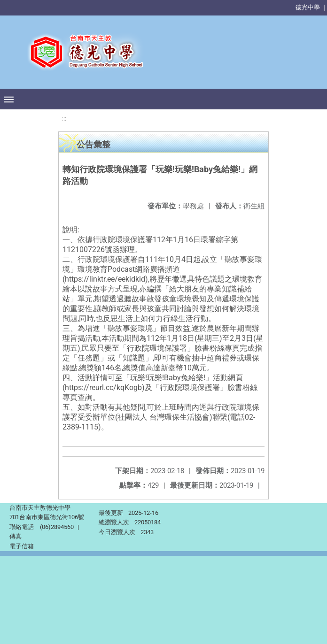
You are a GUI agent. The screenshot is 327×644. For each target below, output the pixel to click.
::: (64, 119)
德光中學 (308, 7)
